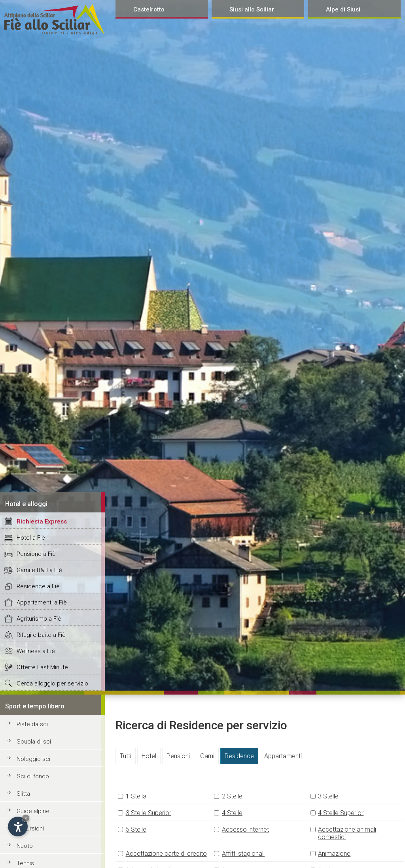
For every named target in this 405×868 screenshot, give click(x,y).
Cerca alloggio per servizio (52, 683)
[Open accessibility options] (18, 827)
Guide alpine (33, 811)
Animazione (334, 854)
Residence (239, 756)
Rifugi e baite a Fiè (41, 635)
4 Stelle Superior (341, 813)
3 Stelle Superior (149, 813)
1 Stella (136, 796)
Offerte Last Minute (42, 667)
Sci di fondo (33, 776)
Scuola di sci (34, 742)
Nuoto (25, 846)
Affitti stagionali (243, 854)
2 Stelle (232, 796)
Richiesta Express (42, 522)
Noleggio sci (33, 759)
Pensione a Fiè (36, 554)
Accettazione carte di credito (166, 854)
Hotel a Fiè (31, 538)
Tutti (126, 756)
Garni (207, 756)
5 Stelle (136, 829)
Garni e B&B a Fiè (39, 570)
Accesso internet (245, 829)
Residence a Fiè (38, 586)
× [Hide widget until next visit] (26, 818)
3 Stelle (328, 796)
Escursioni (30, 828)
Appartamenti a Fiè (42, 603)
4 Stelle (232, 813)
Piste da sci (32, 724)
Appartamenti (283, 756)
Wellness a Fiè (36, 651)
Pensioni (178, 756)
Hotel (149, 756)
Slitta (23, 794)
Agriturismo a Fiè (39, 619)
